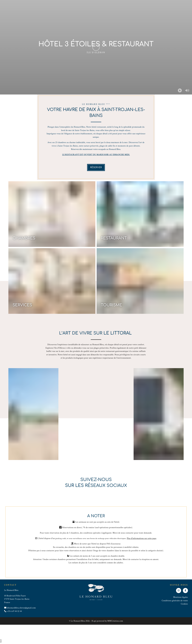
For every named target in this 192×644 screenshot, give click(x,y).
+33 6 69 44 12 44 (14, 611)
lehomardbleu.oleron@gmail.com (21, 608)
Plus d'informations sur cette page (142, 538)
